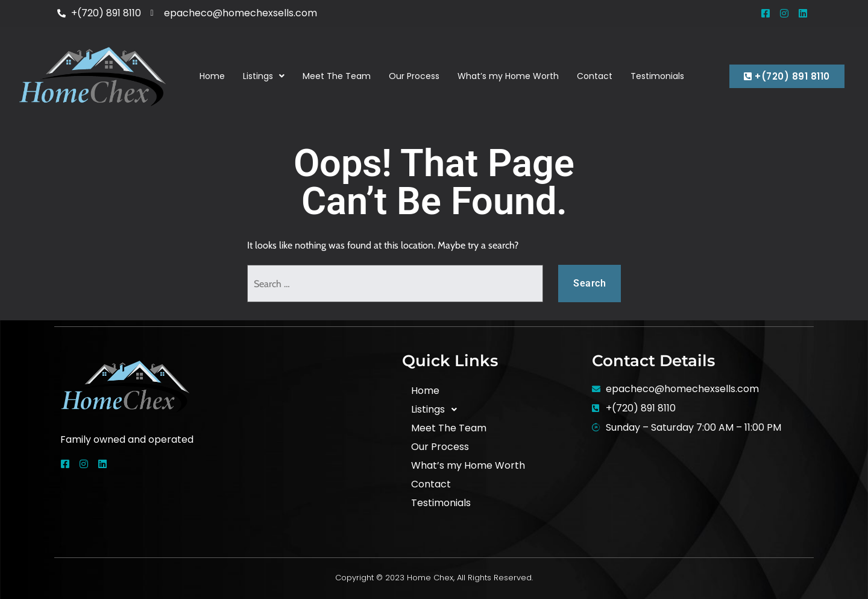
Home (212, 76)
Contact (595, 76)
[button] (264, 76)
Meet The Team (337, 76)
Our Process (414, 76)
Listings (264, 76)
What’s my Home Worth (508, 76)
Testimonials (657, 76)
